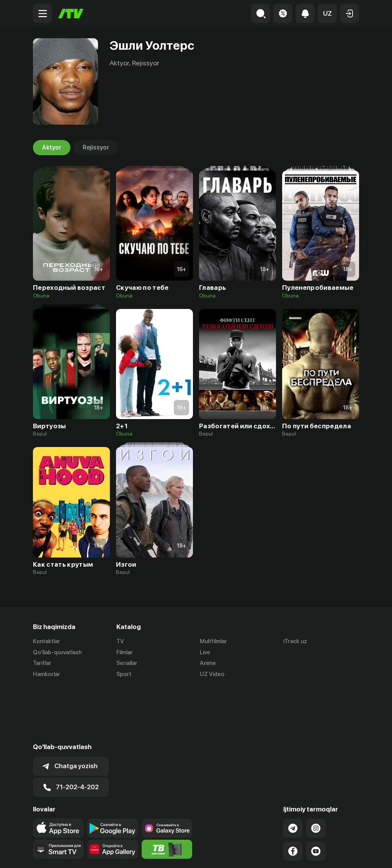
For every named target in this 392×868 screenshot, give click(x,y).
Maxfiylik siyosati (337, 854)
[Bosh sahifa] (71, 14)
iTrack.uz (295, 641)
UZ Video (212, 675)
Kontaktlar (47, 641)
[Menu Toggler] (42, 13)
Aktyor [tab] (52, 148)
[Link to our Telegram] (293, 773)
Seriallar (127, 663)
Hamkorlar (47, 675)
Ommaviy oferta (285, 854)
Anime (208, 663)
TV (120, 641)
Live (205, 652)
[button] (327, 13)
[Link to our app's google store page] (113, 773)
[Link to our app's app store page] (58, 773)
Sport (124, 675)
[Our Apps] (58, 794)
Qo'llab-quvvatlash (57, 652)
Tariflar (42, 663)
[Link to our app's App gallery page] (113, 794)
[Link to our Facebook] (293, 796)
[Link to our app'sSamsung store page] (167, 773)
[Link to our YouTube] (316, 796)
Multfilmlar (213, 641)
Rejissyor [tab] (96, 148)
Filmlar (125, 652)
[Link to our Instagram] (316, 773)
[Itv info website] (167, 794)
